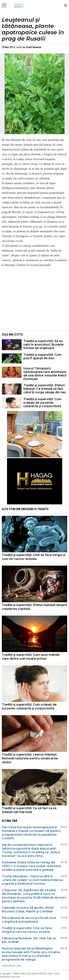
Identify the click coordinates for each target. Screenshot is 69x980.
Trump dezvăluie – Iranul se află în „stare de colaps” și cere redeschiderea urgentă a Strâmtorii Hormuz (32, 880)
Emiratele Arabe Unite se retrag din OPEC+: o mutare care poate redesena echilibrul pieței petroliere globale (31, 866)
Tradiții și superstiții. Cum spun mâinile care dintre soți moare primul (31, 657)
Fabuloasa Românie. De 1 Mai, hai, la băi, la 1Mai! (29, 940)
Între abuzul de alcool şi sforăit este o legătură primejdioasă (29, 920)
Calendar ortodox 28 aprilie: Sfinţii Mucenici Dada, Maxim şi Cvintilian (28, 910)
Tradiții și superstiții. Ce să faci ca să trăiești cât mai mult (29, 810)
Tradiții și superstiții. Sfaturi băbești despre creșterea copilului (34, 607)
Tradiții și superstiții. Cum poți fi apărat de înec (42, 356)
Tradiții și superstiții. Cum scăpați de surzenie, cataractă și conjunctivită (42, 403)
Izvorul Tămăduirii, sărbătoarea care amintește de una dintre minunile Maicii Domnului (45, 374)
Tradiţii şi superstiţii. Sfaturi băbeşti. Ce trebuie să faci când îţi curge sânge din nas (45, 389)
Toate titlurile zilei (11, 966)
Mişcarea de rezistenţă (34, 6)
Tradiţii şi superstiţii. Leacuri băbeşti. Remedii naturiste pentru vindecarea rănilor (30, 758)
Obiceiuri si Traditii (35, 509)
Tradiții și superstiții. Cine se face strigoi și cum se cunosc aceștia (34, 557)
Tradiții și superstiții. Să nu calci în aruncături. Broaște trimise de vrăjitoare (44, 345)
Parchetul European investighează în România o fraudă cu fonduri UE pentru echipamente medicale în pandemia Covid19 (31, 833)
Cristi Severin (34, 47)
